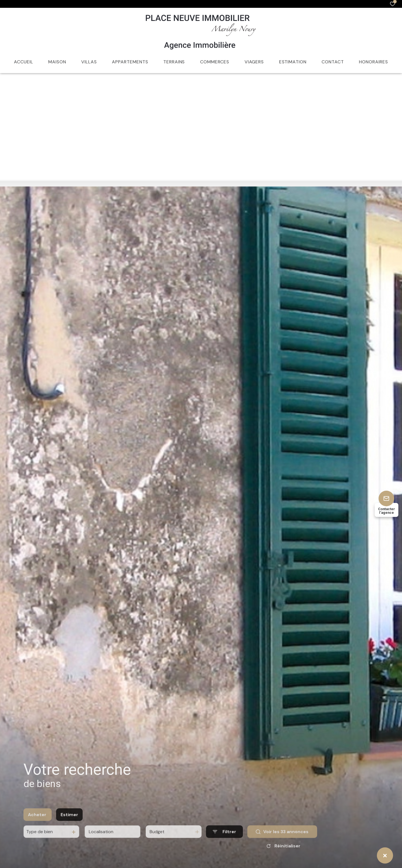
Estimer (69, 822)
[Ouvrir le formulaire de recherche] (224, 839)
